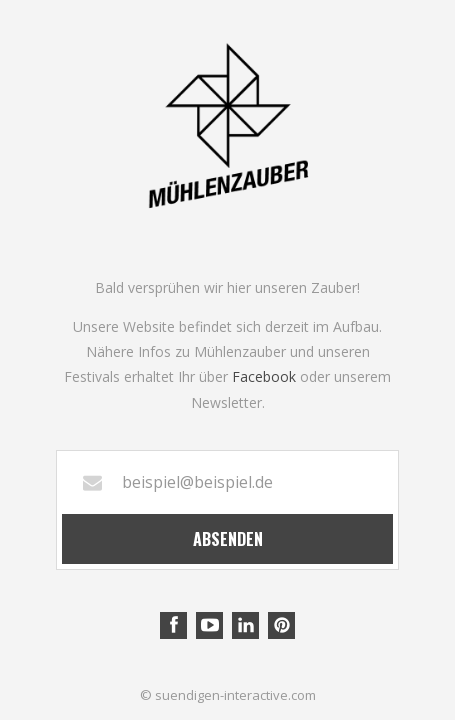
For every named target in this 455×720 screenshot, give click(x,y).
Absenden (228, 539)
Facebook (264, 376)
